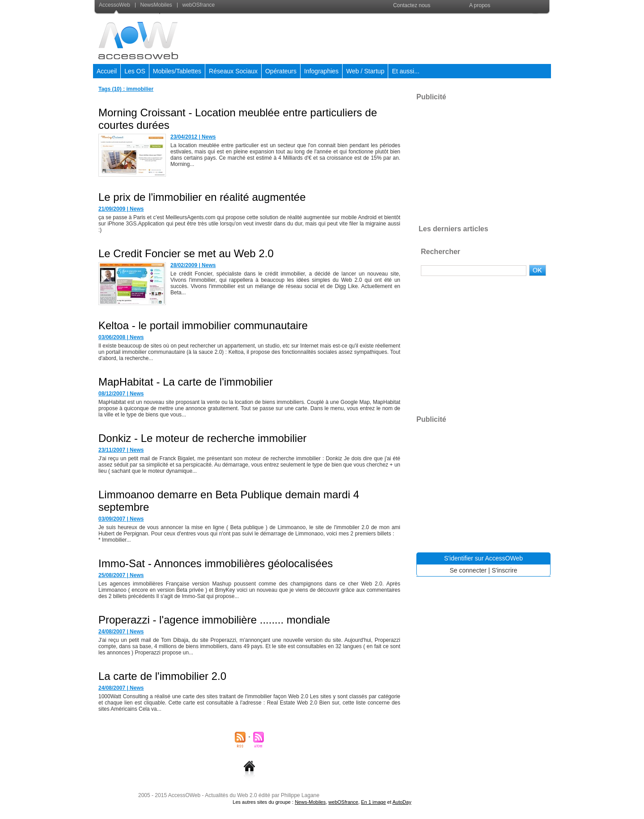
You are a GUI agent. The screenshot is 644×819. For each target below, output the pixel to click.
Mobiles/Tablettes (177, 71)
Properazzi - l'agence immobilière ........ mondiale (214, 620)
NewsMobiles (154, 5)
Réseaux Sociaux (233, 71)
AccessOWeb (184, 795)
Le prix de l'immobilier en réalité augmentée (202, 197)
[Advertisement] (388, 38)
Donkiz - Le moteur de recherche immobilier (203, 438)
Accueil (107, 71)
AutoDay (402, 802)
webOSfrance (196, 5)
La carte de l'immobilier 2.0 (162, 676)
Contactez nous (412, 5)
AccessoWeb (115, 5)
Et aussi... (405, 71)
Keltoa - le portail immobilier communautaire (203, 325)
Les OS (135, 71)
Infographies (321, 71)
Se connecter (468, 570)
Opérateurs (281, 71)
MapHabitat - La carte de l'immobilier (186, 382)
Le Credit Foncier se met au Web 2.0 (186, 253)
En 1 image (373, 802)
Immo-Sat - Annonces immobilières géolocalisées (216, 563)
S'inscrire (504, 570)
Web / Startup (365, 71)
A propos (480, 5)
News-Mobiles (310, 802)
